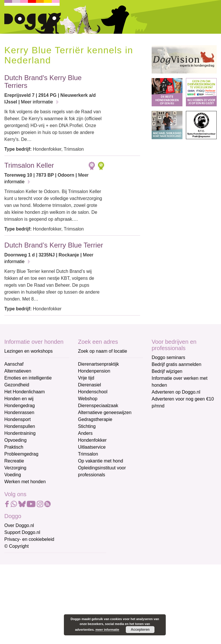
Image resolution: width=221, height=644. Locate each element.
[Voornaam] (45, 588)
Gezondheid (17, 385)
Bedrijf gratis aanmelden (177, 364)
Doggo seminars (168, 357)
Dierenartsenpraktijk (98, 364)
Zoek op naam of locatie (103, 351)
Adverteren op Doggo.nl (176, 392)
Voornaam (15, 579)
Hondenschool (93, 392)
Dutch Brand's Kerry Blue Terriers (43, 81)
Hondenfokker (92, 440)
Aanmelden (45, 622)
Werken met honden (25, 482)
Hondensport (18, 419)
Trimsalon (88, 454)
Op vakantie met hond (101, 461)
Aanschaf (14, 364)
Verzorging (15, 468)
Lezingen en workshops (28, 351)
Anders (85, 433)
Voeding (13, 475)
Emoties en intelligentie (28, 378)
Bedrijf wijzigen (167, 371)
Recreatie (14, 461)
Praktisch (14, 447)
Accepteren (140, 630)
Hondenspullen (20, 426)
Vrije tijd (86, 378)
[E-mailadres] (45, 569)
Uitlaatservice (92, 447)
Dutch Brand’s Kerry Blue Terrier (54, 245)
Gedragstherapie (95, 419)
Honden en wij (19, 399)
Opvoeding (15, 440)
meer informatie (107, 630)
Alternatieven (18, 371)
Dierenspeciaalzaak (98, 406)
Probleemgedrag (21, 454)
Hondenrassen (19, 412)
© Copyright (17, 546)
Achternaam (17, 598)
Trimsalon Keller (29, 165)
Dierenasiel (89, 385)
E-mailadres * (19, 560)
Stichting (87, 426)
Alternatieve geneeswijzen (105, 412)
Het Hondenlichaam (25, 392)
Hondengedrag (20, 406)
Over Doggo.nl (19, 525)
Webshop (88, 399)
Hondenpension (94, 371)
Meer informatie (37, 102)
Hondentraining (20, 433)
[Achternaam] (45, 607)
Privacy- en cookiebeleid (29, 539)
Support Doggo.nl (22, 532)
